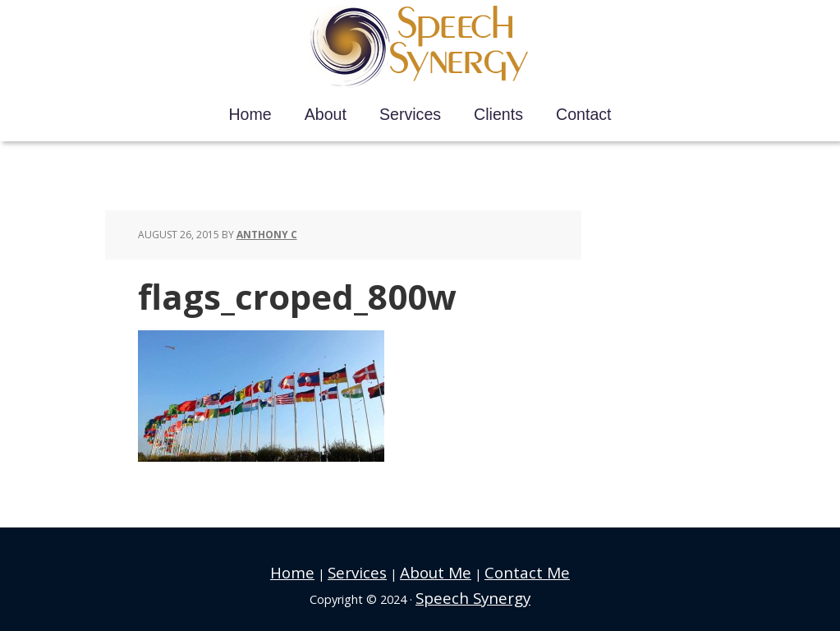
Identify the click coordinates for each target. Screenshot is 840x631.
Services (372, 570)
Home (320, 570)
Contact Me (506, 570)
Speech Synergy (420, 47)
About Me (434, 570)
